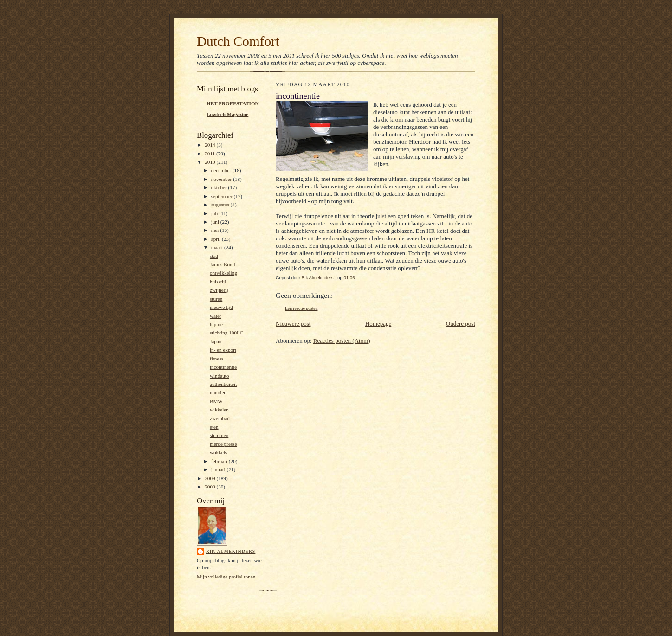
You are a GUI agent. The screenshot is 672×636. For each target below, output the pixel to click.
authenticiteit (223, 384)
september (223, 196)
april (216, 239)
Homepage (378, 324)
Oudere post (461, 324)
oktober (220, 187)
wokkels (218, 452)
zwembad (220, 418)
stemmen (219, 435)
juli (215, 213)
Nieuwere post (293, 324)
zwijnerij (219, 290)
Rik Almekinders (231, 551)
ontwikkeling (223, 273)
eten (214, 427)
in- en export (223, 350)
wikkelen (219, 410)
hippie (216, 324)
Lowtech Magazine (227, 114)
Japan (216, 341)
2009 (210, 478)
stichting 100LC (226, 333)
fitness (216, 359)
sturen (216, 299)
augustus (221, 205)
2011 (210, 154)
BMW (216, 401)
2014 (210, 145)
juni (216, 222)
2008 (210, 487)
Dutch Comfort (238, 41)
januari (219, 469)
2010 (210, 162)
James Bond (222, 264)
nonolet (218, 392)
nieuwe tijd (221, 307)
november (222, 179)
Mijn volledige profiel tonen (226, 577)
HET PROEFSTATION (233, 103)
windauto (220, 376)
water (216, 316)
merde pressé (223, 444)
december (222, 170)
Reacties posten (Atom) (342, 341)
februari (220, 461)
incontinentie (223, 367)
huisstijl (218, 282)
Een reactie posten (301, 308)
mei (216, 230)
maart (218, 247)
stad (214, 256)
